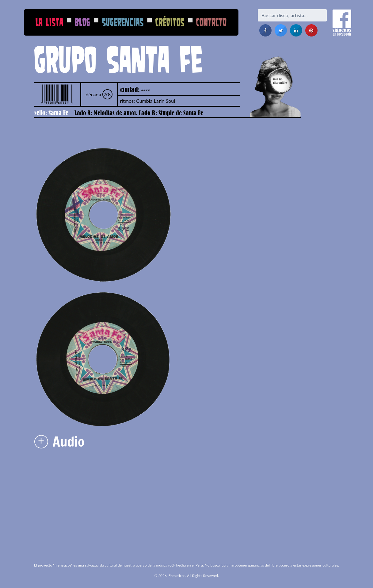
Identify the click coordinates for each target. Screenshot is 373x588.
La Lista (49, 22)
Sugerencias (123, 22)
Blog (82, 22)
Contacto (211, 22)
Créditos (170, 22)
